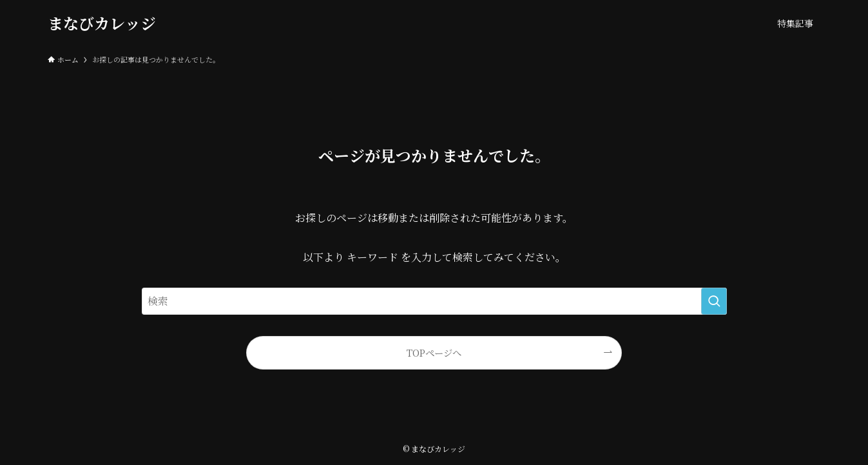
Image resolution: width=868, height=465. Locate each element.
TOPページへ (434, 352)
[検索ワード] (434, 301)
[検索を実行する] (714, 301)
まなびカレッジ (102, 23)
